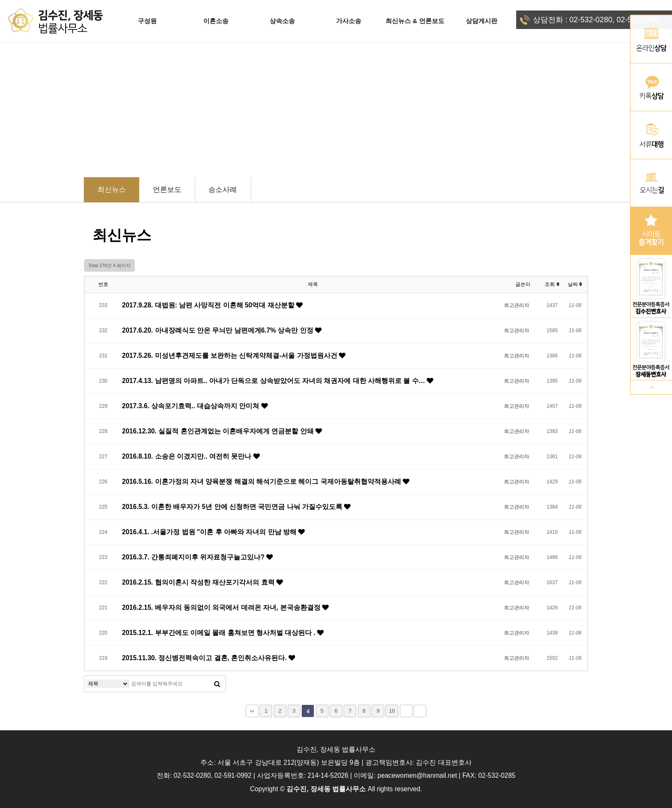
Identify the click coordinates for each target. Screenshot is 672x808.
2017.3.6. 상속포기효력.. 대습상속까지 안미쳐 (192, 406)
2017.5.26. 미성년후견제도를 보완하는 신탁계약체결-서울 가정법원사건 (231, 355)
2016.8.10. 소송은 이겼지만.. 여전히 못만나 (188, 456)
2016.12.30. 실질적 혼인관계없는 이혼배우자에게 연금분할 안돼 (219, 431)
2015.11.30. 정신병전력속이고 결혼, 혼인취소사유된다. (205, 658)
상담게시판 (482, 21)
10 (392, 711)
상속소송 (282, 21)
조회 (552, 284)
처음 (252, 711)
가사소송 (349, 21)
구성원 (147, 21)
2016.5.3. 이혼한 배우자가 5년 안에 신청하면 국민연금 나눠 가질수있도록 (233, 507)
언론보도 (167, 190)
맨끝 (420, 711)
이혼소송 (216, 21)
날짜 (575, 284)
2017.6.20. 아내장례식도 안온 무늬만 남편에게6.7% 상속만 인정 (219, 330)
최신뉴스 (112, 190)
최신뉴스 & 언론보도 (415, 21)
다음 (406, 711)
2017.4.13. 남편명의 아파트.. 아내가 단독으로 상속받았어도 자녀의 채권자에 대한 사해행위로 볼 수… (275, 381)
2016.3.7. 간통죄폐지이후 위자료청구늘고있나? (194, 557)
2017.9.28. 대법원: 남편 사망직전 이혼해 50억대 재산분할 (209, 305)
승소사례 (223, 190)
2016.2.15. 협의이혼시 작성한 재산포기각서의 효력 (199, 582)
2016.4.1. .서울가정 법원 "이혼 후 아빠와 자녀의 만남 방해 (210, 532)
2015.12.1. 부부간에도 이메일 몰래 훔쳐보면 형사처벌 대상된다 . (220, 633)
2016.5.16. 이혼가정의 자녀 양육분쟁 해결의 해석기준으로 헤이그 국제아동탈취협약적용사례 (262, 481)
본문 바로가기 (0, 0)
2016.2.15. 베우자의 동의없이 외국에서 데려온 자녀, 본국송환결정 (222, 607)
